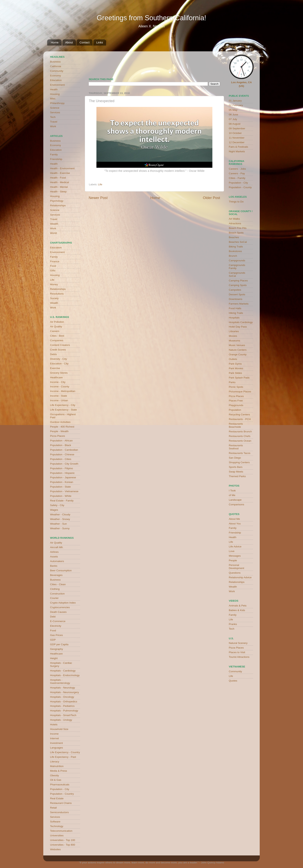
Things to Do (236, 202)
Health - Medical (60, 182)
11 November (237, 138)
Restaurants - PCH (240, 419)
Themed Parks (237, 476)
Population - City (60, 789)
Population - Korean (62, 482)
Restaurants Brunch (240, 431)
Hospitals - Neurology (63, 688)
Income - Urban (59, 400)
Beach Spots (236, 233)
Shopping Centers (239, 462)
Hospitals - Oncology (62, 697)
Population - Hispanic (62, 473)
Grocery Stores (59, 373)
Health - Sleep (58, 192)
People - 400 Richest (62, 427)
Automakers (57, 561)
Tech (53, 117)
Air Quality (56, 326)
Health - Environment (62, 168)
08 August (235, 124)
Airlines (54, 552)
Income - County (60, 387)
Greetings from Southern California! (151, 18)
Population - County (240, 187)
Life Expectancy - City (63, 405)
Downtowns (236, 299)
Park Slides (235, 373)
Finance (55, 261)
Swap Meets (236, 472)
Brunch (233, 256)
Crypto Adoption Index (63, 603)
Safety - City (57, 505)
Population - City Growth (64, 464)
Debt (53, 617)
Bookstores (235, 251)
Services (55, 112)
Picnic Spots (236, 387)
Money (54, 284)
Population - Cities (61, 459)
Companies (57, 340)
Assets (54, 557)
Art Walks (234, 219)
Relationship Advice (240, 577)
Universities (57, 835)
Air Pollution (57, 322)
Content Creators (60, 345)
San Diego (235, 458)
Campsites (235, 290)
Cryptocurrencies (60, 607)
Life (100, 184)
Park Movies (236, 368)
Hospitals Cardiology (241, 322)
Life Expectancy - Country (65, 752)
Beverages (56, 575)
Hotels (54, 724)
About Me (234, 519)
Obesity (54, 775)
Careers (55, 331)
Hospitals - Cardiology (63, 671)
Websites (55, 849)
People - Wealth (59, 431)
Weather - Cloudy (60, 514)
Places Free (236, 401)
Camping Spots (238, 285)
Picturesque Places (240, 392)
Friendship (56, 159)
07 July (233, 119)
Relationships (58, 205)
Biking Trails (236, 247)
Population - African (61, 441)
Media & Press (59, 771)
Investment (56, 743)
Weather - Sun (58, 524)
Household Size (59, 729)
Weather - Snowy (60, 519)
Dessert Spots (237, 294)
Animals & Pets (238, 606)
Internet (54, 738)
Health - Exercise (60, 173)
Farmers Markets (239, 304)
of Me (232, 495)
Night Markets (237, 151)
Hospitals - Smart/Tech (63, 715)
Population (235, 410)
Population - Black (61, 445)
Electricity (56, 626)
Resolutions (57, 294)
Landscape (235, 500)
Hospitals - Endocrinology (65, 675)
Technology (57, 826)
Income (54, 734)
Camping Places (238, 281)
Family (54, 155)
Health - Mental (59, 187)
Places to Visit (237, 652)
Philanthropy (57, 103)
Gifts (53, 271)
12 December (237, 142)
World (53, 233)
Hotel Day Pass (238, 327)
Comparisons (237, 504)
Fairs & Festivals (238, 147)
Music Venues (237, 345)
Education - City (59, 364)
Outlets (233, 359)
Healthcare (56, 377)
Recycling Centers (239, 415)
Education (56, 80)
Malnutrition (57, 766)
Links (100, 42)
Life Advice (235, 547)
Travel (54, 122)
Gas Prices (56, 635)
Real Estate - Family (62, 501)
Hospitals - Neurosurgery (64, 692)
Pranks (233, 624)
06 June (233, 115)
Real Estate (57, 798)
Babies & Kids (237, 610)
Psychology (57, 201)
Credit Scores (58, 350)
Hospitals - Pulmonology (64, 711)
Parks (232, 382)
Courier (54, 598)
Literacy (55, 762)
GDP (53, 640)
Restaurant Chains (61, 803)
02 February (236, 105)
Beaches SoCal (238, 242)
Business (55, 62)
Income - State (59, 396)
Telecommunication (61, 831)
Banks (54, 566)
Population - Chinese (62, 454)
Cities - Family (237, 178)
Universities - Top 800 (63, 845)
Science (55, 108)
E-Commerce (58, 621)
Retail (53, 808)
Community (57, 71)
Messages (235, 556)
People (233, 560)
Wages (54, 510)
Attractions (235, 223)
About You (235, 524)
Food (53, 266)
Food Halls (235, 308)
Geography (57, 649)
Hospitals (234, 318)
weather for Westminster (215, 63)
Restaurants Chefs (240, 436)
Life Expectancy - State (63, 410)
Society (54, 298)
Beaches (234, 237)
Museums (234, 341)
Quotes (233, 681)
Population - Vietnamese (64, 491)
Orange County (238, 354)
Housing (55, 94)
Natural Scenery (238, 643)
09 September (237, 128)
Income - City (58, 382)
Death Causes (58, 612)
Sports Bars (236, 467)
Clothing (55, 589)
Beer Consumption (61, 570)
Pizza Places (57, 436)
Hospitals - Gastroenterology (60, 681)
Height (54, 658)
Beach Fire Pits (238, 228)
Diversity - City (58, 359)
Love (232, 551)
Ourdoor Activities (60, 422)
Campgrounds (237, 260)
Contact (84, 42)
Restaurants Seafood (236, 447)
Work (53, 126)
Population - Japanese (63, 477)
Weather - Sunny (60, 528)
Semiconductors (59, 812)
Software (55, 822)
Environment (57, 85)
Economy (55, 76)
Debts (53, 354)
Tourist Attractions (239, 657)
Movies (233, 336)
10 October (235, 133)
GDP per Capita (59, 644)
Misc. (53, 99)
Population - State (60, 487)
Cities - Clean (58, 584)
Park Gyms (235, 364)
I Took (232, 491)
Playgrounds (236, 405)
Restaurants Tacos (240, 453)
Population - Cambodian (64, 450)
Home (55, 42)
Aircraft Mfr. (57, 547)
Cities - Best (57, 336)
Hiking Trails (236, 313)
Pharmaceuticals (60, 785)
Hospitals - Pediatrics (62, 706)
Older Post (212, 198)
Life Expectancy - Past (63, 757)
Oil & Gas (56, 780)
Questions (235, 573)
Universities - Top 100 (63, 840)
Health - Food (58, 178)
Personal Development (237, 567)
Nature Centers (238, 350)
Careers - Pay (237, 173)
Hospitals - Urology (61, 720)
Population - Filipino (62, 468)
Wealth (54, 224)
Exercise (55, 368)
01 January (235, 101)
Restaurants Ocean (240, 441)
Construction (57, 594)
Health (54, 89)
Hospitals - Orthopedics (64, 702)
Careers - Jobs (237, 169)
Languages (57, 748)
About (69, 42)
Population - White (61, 496)
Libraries (234, 331)
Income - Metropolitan (63, 391)
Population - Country (62, 794)
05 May (233, 110)
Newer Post (98, 198)
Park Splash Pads (239, 378)
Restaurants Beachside (236, 425)
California (56, 66)
